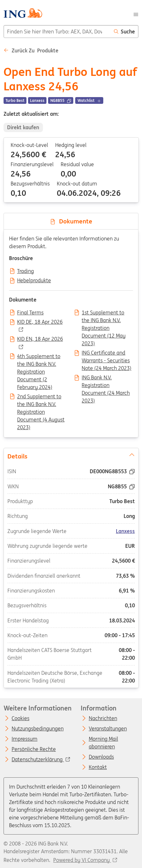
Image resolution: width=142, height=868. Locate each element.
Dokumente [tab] (71, 221)
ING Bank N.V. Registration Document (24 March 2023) (106, 378)
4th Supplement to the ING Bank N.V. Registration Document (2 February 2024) (39, 357)
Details (71, 456)
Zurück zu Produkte (31, 50)
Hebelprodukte (34, 281)
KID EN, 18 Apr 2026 (40, 339)
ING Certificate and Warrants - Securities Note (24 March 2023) (107, 353)
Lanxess (125, 531)
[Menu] (136, 14)
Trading (25, 271)
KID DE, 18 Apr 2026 (40, 322)
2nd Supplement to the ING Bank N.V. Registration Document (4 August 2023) (41, 397)
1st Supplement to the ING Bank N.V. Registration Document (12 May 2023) (104, 313)
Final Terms (30, 313)
